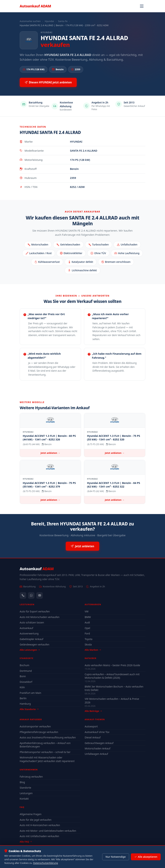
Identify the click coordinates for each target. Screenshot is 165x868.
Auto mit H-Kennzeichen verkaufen (40, 825)
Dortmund (26, 671)
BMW (88, 617)
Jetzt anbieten (82, 546)
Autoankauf (35, 6)
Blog (22, 782)
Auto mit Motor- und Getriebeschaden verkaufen (48, 831)
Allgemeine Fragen (31, 814)
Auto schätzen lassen (32, 622)
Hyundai (49, 21)
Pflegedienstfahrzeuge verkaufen (39, 732)
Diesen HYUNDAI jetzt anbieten (48, 82)
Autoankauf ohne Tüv (97, 732)
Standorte (25, 788)
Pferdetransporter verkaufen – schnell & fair (45, 752)
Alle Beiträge (93, 711)
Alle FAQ (26, 842)
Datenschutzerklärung (46, 863)
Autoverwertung (29, 633)
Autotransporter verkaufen (35, 726)
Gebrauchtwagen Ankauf (99, 743)
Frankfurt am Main (30, 693)
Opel (87, 628)
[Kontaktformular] (40, 595)
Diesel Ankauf (93, 737)
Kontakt (24, 799)
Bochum (24, 665)
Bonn (23, 676)
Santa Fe (63, 21)
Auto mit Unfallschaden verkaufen (39, 836)
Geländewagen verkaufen (34, 644)
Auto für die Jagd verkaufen (36, 820)
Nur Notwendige (116, 857)
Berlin (23, 698)
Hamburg (25, 704)
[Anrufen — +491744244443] (23, 595)
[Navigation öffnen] (142, 6)
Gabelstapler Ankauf (32, 639)
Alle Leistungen (30, 650)
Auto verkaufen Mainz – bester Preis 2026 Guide (112, 665)
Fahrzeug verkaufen (31, 777)
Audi (87, 622)
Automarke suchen (30, 21)
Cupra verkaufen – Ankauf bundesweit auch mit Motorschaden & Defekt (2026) (112, 676)
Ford (87, 633)
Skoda (88, 644)
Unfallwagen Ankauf (96, 754)
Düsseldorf (26, 682)
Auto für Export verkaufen (35, 611)
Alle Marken (93, 650)
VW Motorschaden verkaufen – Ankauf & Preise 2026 (112, 701)
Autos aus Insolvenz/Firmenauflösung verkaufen (48, 737)
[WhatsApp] (31, 595)
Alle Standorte (29, 709)
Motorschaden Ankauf (97, 748)
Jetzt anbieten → (50, 453)
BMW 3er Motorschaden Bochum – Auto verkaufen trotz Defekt (114, 688)
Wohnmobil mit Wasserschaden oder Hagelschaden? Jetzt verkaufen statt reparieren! (47, 759)
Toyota (89, 639)
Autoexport (91, 726)
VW (87, 611)
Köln (22, 687)
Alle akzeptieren (146, 857)
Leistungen (26, 793)
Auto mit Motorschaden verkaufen (40, 617)
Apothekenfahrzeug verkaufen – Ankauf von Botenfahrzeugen (45, 745)
